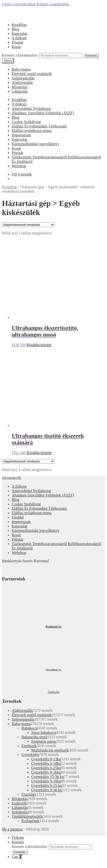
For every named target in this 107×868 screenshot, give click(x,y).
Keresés (91, 56)
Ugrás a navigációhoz (19, 4)
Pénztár (18, 42)
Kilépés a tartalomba (53, 4)
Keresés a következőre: (20, 55)
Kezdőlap (19, 25)
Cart (17, 857)
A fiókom (19, 38)
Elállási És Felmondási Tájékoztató (39, 126)
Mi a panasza (12, 829)
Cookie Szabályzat (26, 122)
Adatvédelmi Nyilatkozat (31, 108)
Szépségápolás (23, 78)
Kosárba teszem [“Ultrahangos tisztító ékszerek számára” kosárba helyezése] (39, 453)
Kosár (16, 47)
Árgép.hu (53, 692)
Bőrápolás (20, 87)
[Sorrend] (28, 225)
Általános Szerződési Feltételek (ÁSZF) (43, 113)
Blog (15, 29)
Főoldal (18, 517)
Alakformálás (22, 83)
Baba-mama (21, 69)
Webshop (19, 166)
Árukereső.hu (53, 626)
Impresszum (21, 135)
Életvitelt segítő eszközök (32, 74)
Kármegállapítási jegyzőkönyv (36, 144)
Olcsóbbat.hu (53, 670)
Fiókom (18, 837)
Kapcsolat (19, 33)
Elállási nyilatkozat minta (32, 131)
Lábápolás (20, 91)
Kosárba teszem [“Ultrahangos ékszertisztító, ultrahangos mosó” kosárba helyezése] (39, 345)
